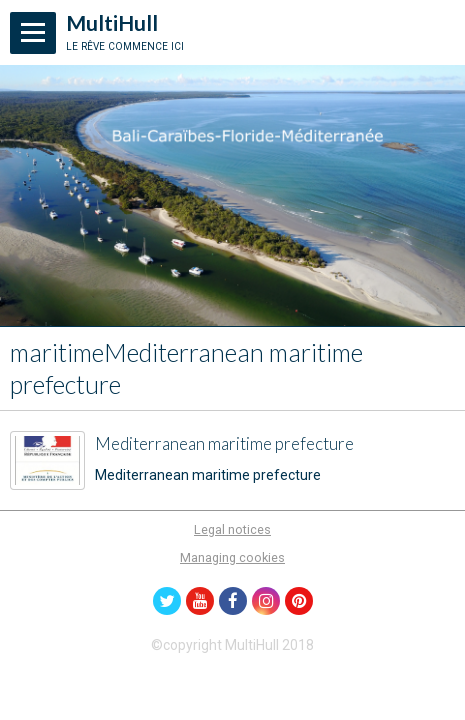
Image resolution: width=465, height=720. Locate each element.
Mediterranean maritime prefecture (224, 444)
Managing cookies (232, 557)
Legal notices (232, 529)
